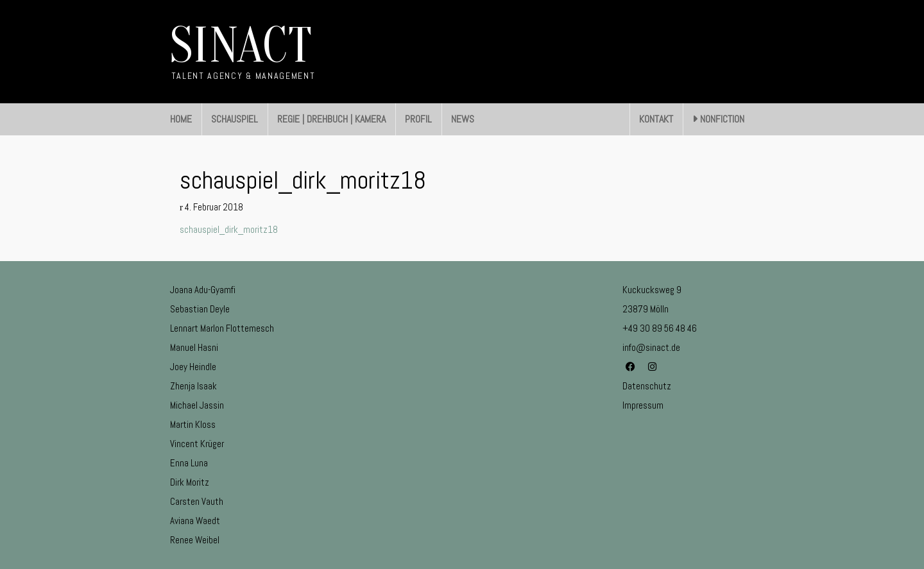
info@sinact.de (651, 347)
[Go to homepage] (243, 52)
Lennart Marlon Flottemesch (222, 328)
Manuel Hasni (194, 347)
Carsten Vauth (197, 501)
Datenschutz (647, 386)
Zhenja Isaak (193, 386)
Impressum (643, 405)
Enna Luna (189, 463)
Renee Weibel (195, 540)
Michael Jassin (197, 405)
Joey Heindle (193, 367)
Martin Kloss (193, 424)
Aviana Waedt (195, 521)
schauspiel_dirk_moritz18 (229, 229)
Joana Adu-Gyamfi (203, 290)
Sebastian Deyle (200, 309)
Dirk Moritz (190, 482)
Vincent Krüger (197, 444)
